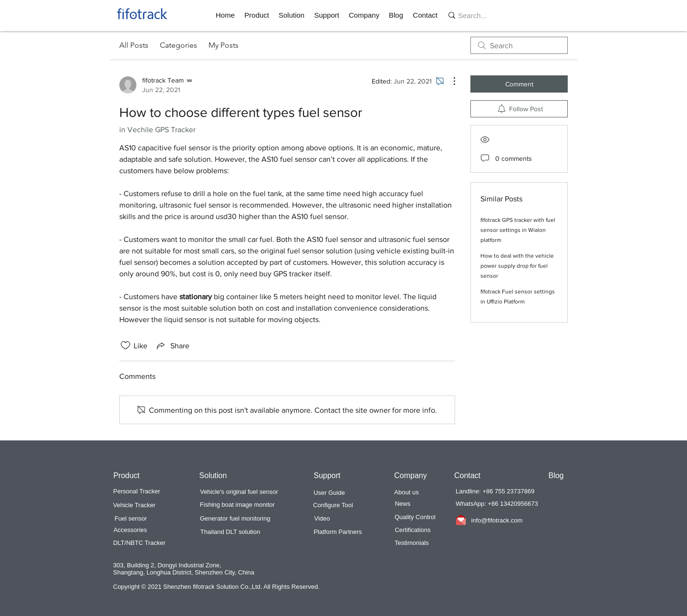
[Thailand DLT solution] (230, 532)
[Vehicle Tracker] (134, 505)
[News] (403, 504)
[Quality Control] (415, 517)
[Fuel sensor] (131, 519)
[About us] (406, 492)
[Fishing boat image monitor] (237, 505)
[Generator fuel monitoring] (235, 519)
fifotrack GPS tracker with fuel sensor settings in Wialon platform (518, 230)
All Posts (134, 45)
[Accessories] (130, 530)
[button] (257, 15)
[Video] (322, 519)
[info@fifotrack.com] (497, 521)
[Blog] (556, 476)
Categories (178, 45)
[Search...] (483, 15)
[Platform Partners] (338, 532)
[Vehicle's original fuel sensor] (239, 492)
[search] (519, 45)
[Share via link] (172, 345)
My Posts (224, 45)
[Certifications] (413, 530)
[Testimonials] (412, 543)
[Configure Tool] (333, 505)
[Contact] (467, 476)
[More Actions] (449, 81)
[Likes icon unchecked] (125, 345)
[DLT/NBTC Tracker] (139, 543)
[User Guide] (329, 493)
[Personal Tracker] (137, 491)
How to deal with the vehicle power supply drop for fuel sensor (517, 266)
